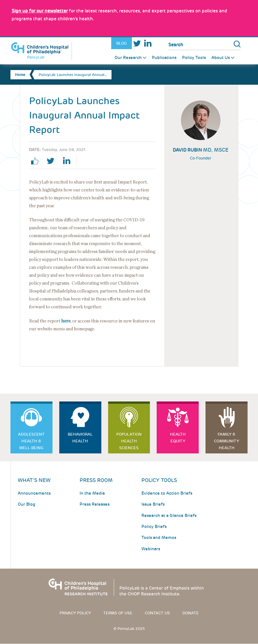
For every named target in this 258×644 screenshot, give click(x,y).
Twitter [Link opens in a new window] (137, 43)
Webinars (151, 549)
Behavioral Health (80, 438)
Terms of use (118, 613)
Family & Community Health (227, 441)
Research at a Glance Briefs (169, 516)
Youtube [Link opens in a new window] (158, 43)
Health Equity (178, 438)
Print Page (89, 161)
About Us (221, 58)
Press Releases (95, 504)
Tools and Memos (159, 538)
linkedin (69, 161)
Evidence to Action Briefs (167, 493)
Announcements (34, 493)
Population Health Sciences (129, 441)
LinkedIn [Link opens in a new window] (147, 43)
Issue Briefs (153, 504)
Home (20, 75)
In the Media (92, 493)
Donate (191, 613)
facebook (37, 161)
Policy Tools (194, 58)
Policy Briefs (154, 527)
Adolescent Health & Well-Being (31, 441)
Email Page (105, 161)
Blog (122, 43)
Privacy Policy (75, 613)
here (66, 321)
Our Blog (27, 504)
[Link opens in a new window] (40, 11)
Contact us (157, 613)
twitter (53, 161)
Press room (96, 480)
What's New (34, 480)
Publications (164, 58)
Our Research (128, 58)
